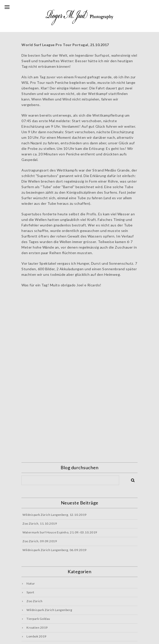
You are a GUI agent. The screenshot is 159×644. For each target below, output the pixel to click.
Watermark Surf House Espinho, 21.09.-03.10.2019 (60, 532)
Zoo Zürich (34, 601)
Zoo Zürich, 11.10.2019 (40, 523)
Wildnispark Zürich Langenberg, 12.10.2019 (55, 515)
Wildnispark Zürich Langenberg (49, 610)
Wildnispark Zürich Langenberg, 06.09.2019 (55, 550)
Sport (30, 592)
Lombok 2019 (36, 636)
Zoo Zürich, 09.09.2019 (40, 541)
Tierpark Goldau (38, 619)
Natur (31, 583)
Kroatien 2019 (37, 628)
